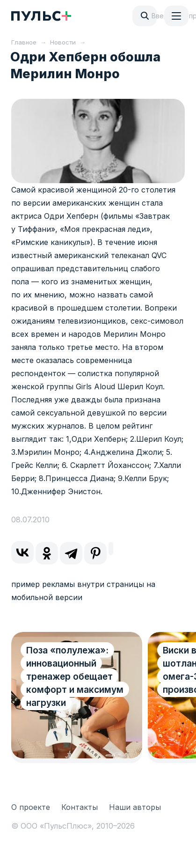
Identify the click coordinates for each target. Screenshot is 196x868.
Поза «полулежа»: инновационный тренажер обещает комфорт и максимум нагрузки (75, 677)
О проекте (31, 807)
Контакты (80, 807)
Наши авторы (135, 807)
